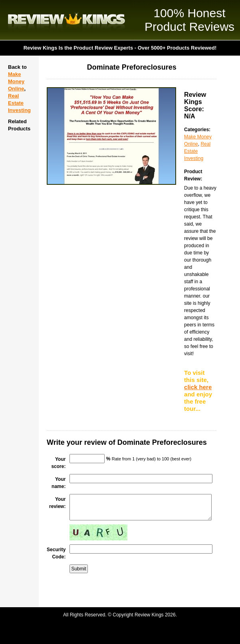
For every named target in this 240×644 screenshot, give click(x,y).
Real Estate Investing (19, 103)
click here (198, 387)
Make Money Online (16, 81)
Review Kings (66, 20)
